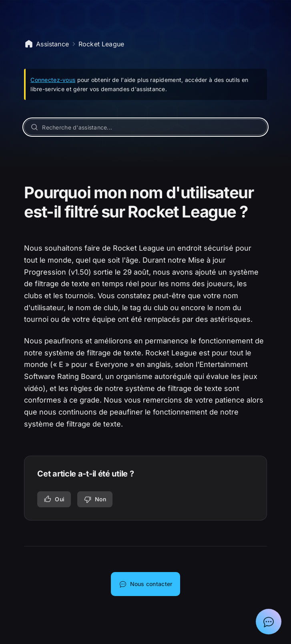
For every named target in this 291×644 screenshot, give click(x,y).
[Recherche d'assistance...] (145, 127)
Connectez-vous (53, 80)
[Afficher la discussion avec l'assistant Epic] (269, 622)
